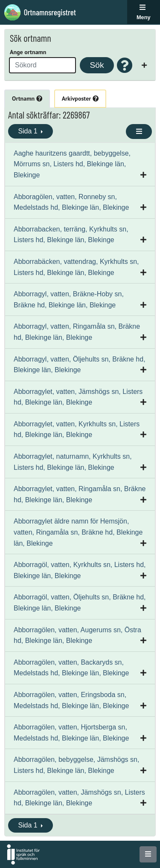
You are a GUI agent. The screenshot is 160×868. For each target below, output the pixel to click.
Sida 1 (29, 131)
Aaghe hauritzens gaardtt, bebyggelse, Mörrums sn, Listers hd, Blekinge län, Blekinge (72, 164)
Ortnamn (27, 98)
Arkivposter (80, 98)
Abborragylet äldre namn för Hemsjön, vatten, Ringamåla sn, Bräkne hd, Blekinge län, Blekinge (78, 532)
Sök (97, 65)
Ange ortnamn (28, 52)
